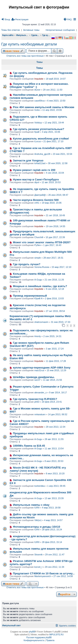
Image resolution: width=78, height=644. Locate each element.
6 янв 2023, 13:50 (56, 101)
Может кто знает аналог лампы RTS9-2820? (42, 242)
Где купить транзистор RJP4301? (35, 399)
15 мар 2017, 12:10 (61, 267)
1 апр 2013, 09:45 (56, 486)
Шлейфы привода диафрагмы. (34, 377)
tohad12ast (40, 163)
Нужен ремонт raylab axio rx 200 (34, 170)
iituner (37, 90)
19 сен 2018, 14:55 (55, 226)
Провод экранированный (30, 296)
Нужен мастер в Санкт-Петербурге (36, 179)
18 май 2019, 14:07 (56, 79)
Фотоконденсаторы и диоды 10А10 (37, 527)
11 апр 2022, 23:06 (52, 110)
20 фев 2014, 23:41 (52, 402)
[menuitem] (6, 19)
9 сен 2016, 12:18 (55, 289)
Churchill (39, 237)
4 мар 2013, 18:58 (51, 508)
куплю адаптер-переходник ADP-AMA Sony (42, 368)
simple (38, 258)
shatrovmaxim (41, 322)
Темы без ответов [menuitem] (10, 30)
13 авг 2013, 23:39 (54, 498)
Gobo (37, 110)
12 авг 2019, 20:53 (51, 182)
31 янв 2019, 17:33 (61, 322)
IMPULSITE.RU (56, 635)
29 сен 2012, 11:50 (53, 90)
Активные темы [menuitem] (31, 30)
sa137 (37, 380)
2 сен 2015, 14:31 (52, 336)
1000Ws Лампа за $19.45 (29, 446)
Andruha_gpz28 (42, 154)
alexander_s (40, 392)
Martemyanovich (43, 576)
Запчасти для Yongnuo (28, 160)
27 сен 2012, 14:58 (63, 576)
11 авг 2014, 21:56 (52, 380)
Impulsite (39, 79)
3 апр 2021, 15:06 (51, 132)
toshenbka (40, 486)
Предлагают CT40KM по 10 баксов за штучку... (44, 573)
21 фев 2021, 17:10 (53, 141)
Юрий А (38, 298)
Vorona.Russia (42, 267)
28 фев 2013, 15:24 (52, 530)
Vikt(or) (38, 520)
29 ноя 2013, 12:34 (56, 427)
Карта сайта (8, 35)
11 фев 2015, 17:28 (56, 361)
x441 (37, 203)
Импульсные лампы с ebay (31, 505)
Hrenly (38, 336)
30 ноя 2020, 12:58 (58, 163)
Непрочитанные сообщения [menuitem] (60, 30)
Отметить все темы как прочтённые (25, 56)
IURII (37, 508)
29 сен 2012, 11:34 (55, 567)
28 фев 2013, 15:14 (52, 542)
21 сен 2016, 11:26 (54, 280)
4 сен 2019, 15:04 (55, 173)
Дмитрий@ (40, 195)
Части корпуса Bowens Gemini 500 (36, 200)
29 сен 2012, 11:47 (55, 555)
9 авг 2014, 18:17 (58, 392)
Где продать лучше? (27, 264)
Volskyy (38, 123)
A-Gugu (38, 280)
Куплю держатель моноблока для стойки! (41, 139)
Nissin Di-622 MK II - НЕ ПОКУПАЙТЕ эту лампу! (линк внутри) (38, 469)
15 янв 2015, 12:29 (56, 370)
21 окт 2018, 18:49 (55, 215)
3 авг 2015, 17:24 (55, 349)
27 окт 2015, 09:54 (55, 311)
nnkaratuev (40, 414)
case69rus (40, 101)
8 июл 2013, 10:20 (55, 473)
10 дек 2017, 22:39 (55, 237)
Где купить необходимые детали (29, 44)
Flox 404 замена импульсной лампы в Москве (44, 107)
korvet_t (38, 567)
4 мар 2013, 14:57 (53, 520)
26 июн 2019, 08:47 (58, 195)
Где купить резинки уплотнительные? (39, 129)
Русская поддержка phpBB (39, 637)
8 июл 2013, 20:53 (54, 461)
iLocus (38, 141)
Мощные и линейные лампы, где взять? (40, 286)
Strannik (38, 555)
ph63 (37, 402)
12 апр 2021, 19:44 (54, 123)
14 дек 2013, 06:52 (58, 414)
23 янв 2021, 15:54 (62, 154)
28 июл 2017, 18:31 (53, 258)
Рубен (37, 245)
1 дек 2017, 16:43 (52, 245)
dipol (37, 182)
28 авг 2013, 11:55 (54, 439)
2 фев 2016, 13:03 (54, 298)
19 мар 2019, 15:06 (52, 203)
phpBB (32, 632)
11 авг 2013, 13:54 (54, 448)
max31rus (39, 370)
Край (37, 132)
